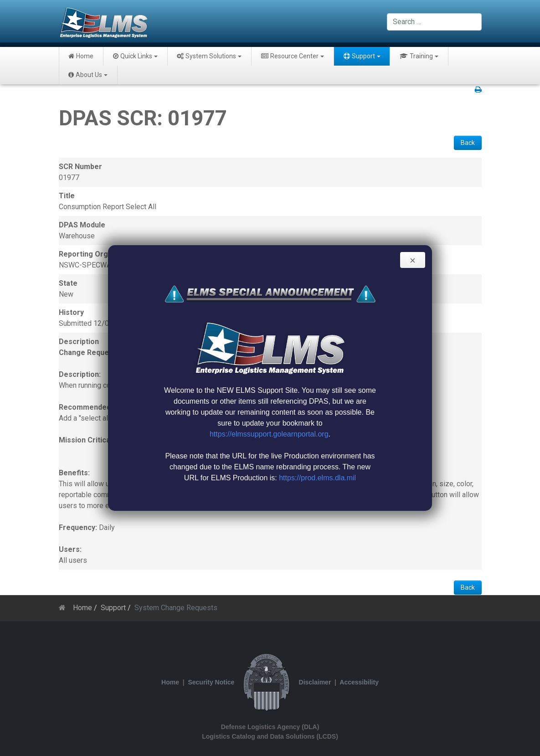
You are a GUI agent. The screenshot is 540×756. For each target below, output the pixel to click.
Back (468, 143)
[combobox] (434, 22)
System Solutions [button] (209, 56)
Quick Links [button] (135, 56)
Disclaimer (315, 682)
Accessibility (359, 682)
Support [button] (362, 56)
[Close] (413, 260)
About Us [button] (88, 75)
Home (81, 56)
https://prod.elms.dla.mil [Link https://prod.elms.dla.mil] (317, 478)
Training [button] (419, 56)
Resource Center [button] (293, 56)
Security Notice (211, 682)
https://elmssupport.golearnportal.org (269, 434)
